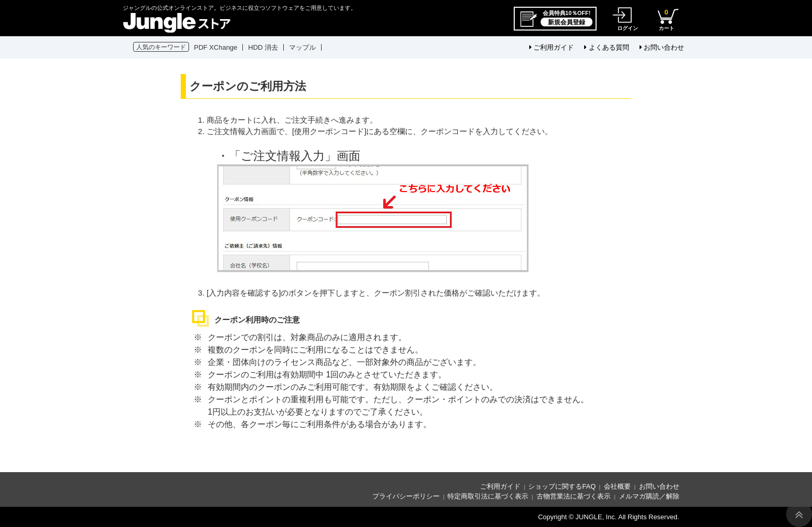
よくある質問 (607, 47)
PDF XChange (216, 47)
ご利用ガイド (552, 47)
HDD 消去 (263, 47)
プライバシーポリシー (406, 496)
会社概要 (617, 486)
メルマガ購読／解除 (649, 496)
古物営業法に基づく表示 (574, 496)
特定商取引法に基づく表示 (488, 496)
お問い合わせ (662, 47)
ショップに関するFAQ (562, 486)
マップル (302, 47)
